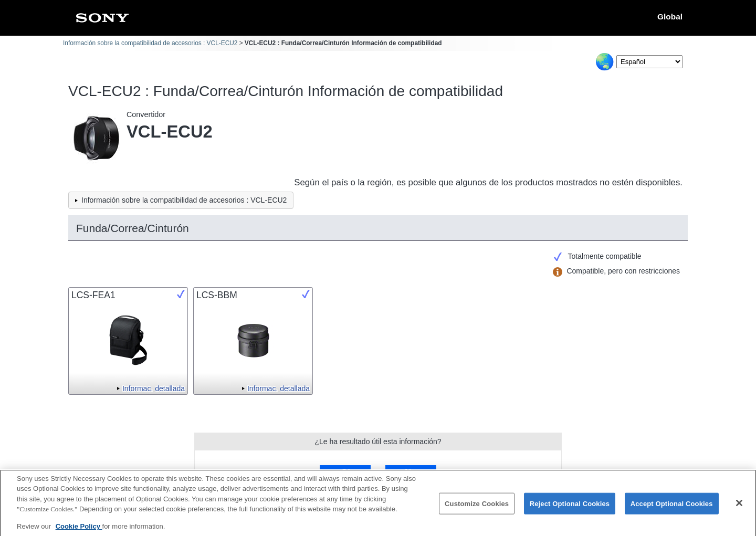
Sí (345, 472)
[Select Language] (649, 62)
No (411, 472)
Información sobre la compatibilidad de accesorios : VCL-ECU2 (150, 43)
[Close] (739, 507)
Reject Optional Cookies (570, 508)
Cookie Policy (79, 530)
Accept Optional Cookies (672, 508)
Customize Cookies (477, 508)
